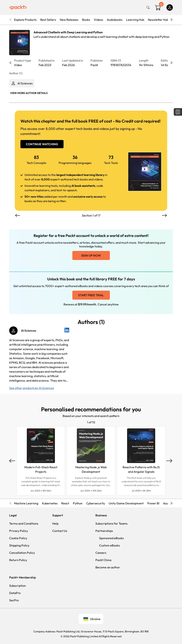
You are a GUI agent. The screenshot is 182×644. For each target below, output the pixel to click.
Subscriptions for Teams (111, 523)
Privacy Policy (19, 531)
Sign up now (91, 255)
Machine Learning (26, 503)
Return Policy (18, 560)
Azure (167, 503)
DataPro (15, 593)
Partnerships (104, 531)
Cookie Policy (18, 538)
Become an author (108, 567)
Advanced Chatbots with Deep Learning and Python (68, 32)
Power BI (153, 503)
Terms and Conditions (24, 523)
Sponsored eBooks (111, 538)
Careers (101, 553)
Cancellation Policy (22, 553)
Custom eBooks (109, 545)
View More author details (29, 93)
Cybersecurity (96, 503)
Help (55, 523)
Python (78, 503)
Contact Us (60, 531)
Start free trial (91, 295)
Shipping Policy (19, 545)
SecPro (14, 600)
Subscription (18, 586)
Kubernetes (50, 503)
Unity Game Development (126, 503)
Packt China (103, 560)
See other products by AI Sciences (32, 388)
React (65, 503)
